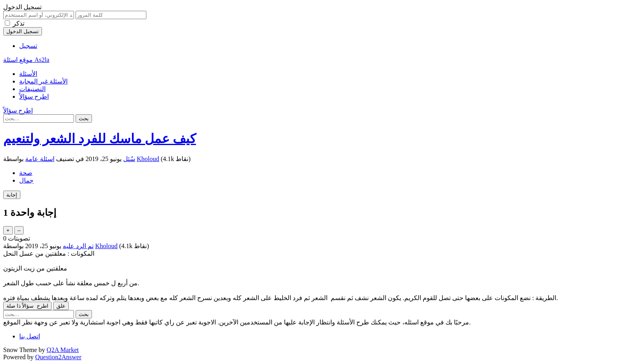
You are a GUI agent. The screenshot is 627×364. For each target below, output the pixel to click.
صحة (26, 173)
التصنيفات (32, 89)
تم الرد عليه (78, 246)
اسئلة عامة (40, 159)
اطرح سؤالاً (34, 96)
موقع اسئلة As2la (26, 60)
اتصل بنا (30, 336)
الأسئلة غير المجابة (43, 81)
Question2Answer (58, 357)
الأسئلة (28, 74)
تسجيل (28, 46)
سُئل (129, 159)
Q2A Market (63, 350)
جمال (26, 180)
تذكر (19, 23)
